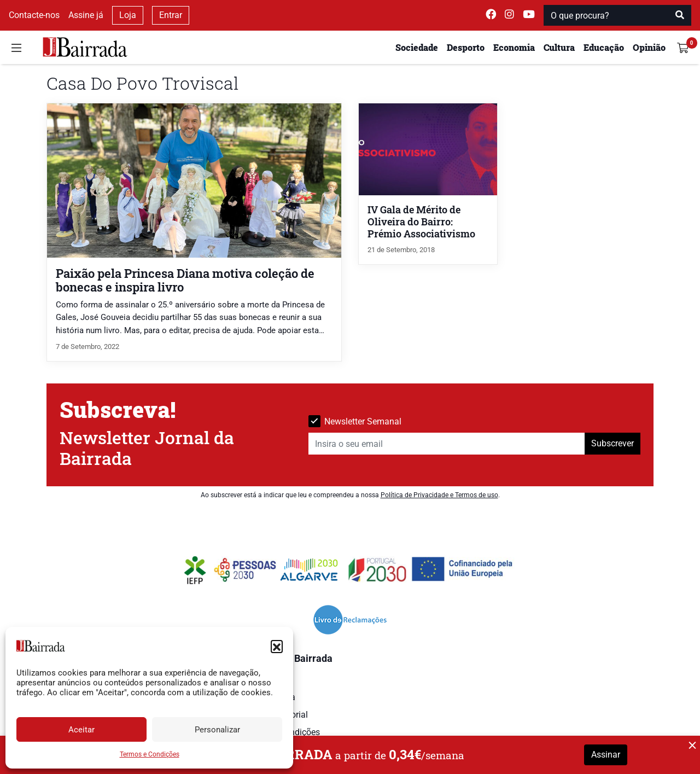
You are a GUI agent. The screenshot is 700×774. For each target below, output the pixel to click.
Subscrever (612, 443)
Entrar (171, 15)
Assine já (86, 15)
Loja (128, 15)
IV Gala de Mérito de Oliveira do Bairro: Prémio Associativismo (421, 222)
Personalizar (217, 730)
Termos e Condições (150, 754)
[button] (277, 646)
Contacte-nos (34, 15)
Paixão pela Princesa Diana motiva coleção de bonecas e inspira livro (185, 280)
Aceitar (81, 730)
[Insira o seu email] (447, 444)
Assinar (606, 755)
